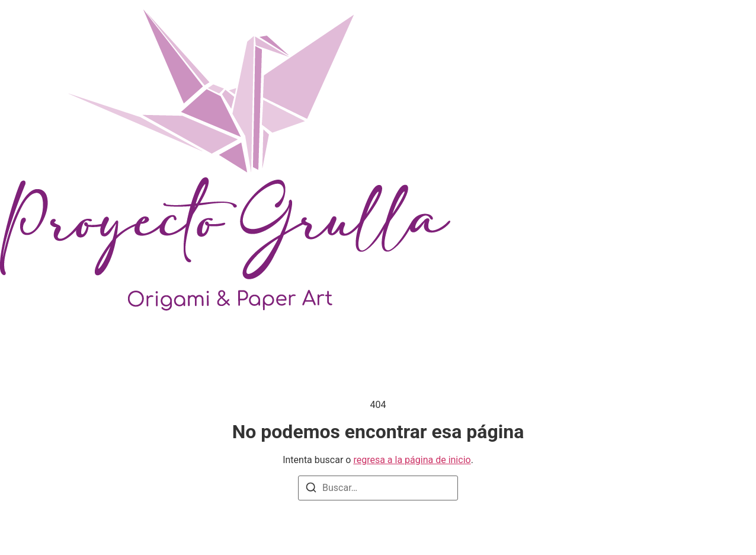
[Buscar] (311, 489)
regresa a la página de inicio (412, 460)
